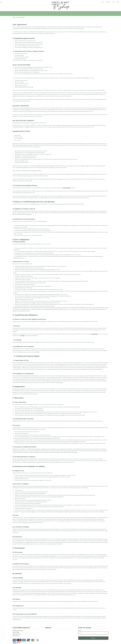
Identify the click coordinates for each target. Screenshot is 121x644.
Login (103, 2)
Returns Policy (16, 632)
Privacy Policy (16, 635)
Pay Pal (23, 336)
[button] (1, 2)
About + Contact (16, 634)
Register (108, 2)
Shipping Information (18, 631)
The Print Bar (94, 334)
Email (80, 631)
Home (14, 17)
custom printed (66, 188)
